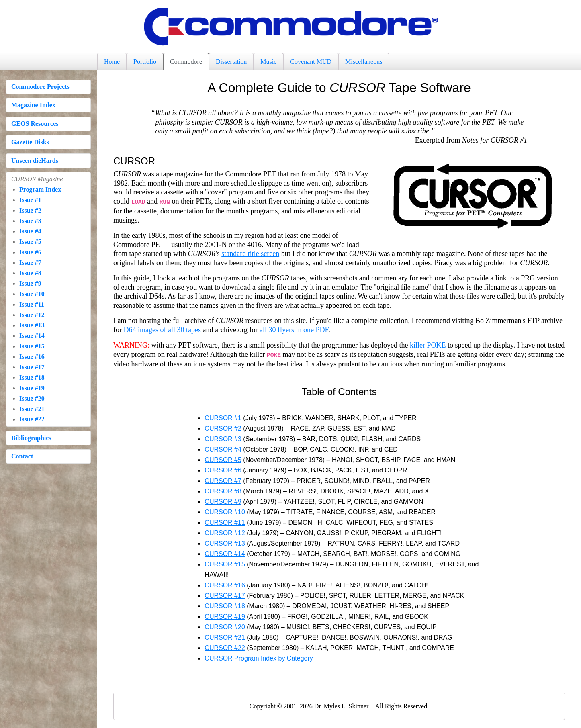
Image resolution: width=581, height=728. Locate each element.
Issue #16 (32, 357)
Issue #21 (32, 409)
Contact (22, 456)
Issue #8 (30, 273)
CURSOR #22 (225, 646)
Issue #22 (32, 419)
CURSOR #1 (223, 416)
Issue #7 (30, 263)
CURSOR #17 (225, 594)
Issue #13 (32, 325)
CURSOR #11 (225, 521)
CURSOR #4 (223, 448)
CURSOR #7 (223, 479)
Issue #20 (32, 398)
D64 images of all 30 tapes (162, 329)
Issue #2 (30, 210)
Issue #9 (30, 283)
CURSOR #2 (223, 427)
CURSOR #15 (225, 563)
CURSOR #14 (225, 552)
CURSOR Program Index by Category (259, 657)
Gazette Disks (30, 142)
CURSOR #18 (225, 604)
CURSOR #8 (223, 490)
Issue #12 (32, 315)
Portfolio (145, 62)
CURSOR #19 (225, 615)
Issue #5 (30, 242)
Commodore (186, 62)
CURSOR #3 (223, 437)
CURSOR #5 (223, 458)
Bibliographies (31, 438)
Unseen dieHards (35, 161)
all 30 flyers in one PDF (294, 329)
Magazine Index (33, 105)
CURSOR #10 (225, 510)
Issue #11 (32, 304)
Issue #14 (32, 336)
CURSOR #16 (225, 584)
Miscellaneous (364, 62)
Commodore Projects (40, 87)
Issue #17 (32, 367)
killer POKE (428, 344)
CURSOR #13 (225, 542)
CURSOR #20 (225, 625)
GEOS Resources (35, 124)
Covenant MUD (311, 62)
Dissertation (231, 62)
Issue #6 (30, 252)
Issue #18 (32, 377)
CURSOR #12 (225, 531)
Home (112, 62)
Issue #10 (32, 294)
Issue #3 (30, 221)
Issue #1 (30, 200)
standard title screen (250, 253)
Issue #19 (32, 388)
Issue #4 (30, 231)
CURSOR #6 (223, 469)
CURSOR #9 (223, 500)
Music (268, 62)
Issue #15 (32, 346)
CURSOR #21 (225, 636)
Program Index (40, 189)
